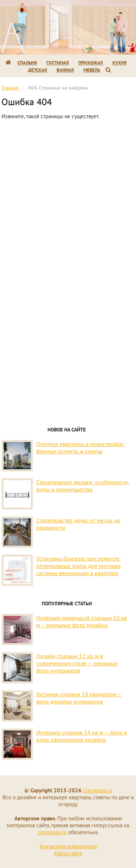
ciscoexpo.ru (98, 790)
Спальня (27, 63)
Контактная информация (68, 846)
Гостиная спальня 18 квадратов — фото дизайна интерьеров (79, 698)
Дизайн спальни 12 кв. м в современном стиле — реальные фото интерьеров (77, 663)
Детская (38, 70)
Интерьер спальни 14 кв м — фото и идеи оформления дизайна (82, 736)
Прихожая (91, 63)
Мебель (92, 70)
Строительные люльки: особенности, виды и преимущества (83, 486)
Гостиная (58, 63)
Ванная (65, 70)
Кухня (119, 63)
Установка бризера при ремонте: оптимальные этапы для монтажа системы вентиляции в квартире (79, 566)
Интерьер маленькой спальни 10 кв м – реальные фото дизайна (82, 621)
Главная (10, 88)
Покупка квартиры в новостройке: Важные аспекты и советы (80, 447)
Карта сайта (68, 853)
